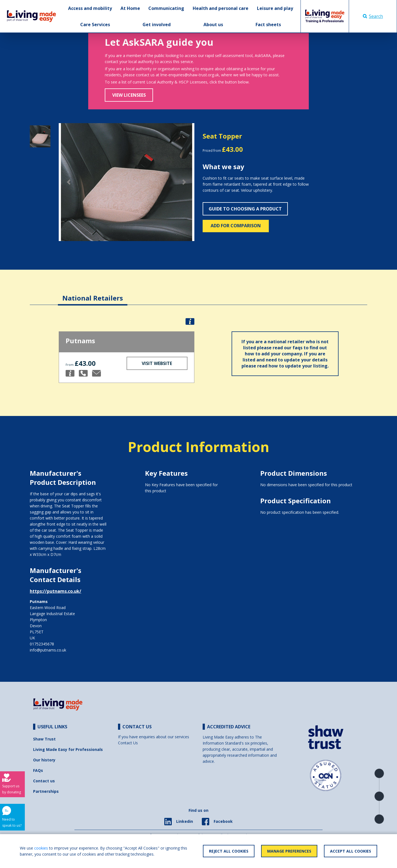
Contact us (44, 781)
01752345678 (42, 644)
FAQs (38, 770)
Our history (44, 760)
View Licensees (129, 95)
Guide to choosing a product (245, 209)
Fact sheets (268, 25)
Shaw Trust (44, 739)
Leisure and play (275, 8)
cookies (41, 848)
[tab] (93, 294)
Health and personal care (221, 8)
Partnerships (46, 791)
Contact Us (128, 743)
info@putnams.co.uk (48, 650)
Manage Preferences (289, 851)
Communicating (166, 8)
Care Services (95, 25)
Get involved (157, 25)
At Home (130, 8)
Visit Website (157, 363)
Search (373, 16)
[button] (69, 182)
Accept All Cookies (351, 851)
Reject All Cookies (229, 851)
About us (213, 25)
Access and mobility (90, 8)
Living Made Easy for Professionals (68, 749)
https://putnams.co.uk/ (56, 591)
